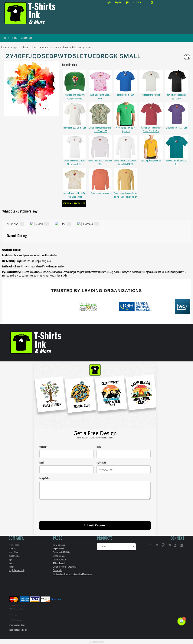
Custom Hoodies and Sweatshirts (65, 566)
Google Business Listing (17, 570)
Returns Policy (14, 544)
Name (99, 446)
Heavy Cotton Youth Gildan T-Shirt (75, 128)
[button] (138, 2)
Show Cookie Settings (96, 641)
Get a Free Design (59, 544)
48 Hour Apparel (59, 563)
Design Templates (19, 48)
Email (42, 462)
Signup (11, 563)
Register (118, 3)
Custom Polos (58, 570)
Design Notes (44, 478)
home (4, 48)
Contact (11, 566)
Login (109, 3)
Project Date (101, 462)
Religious (45, 48)
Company (43, 446)
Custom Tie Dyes (59, 555)
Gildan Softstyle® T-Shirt (151, 95)
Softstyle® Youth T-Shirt (126, 95)
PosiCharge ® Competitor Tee (151, 161)
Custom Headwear (59, 559)
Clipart (34, 48)
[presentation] (68, 510)
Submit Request (95, 525)
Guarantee (12, 548)
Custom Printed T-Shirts (61, 552)
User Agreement (14, 555)
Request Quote (58, 548)
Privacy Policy (13, 552)
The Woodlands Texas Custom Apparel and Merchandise (73, 573)
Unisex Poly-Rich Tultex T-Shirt (177, 128)
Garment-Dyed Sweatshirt (100, 193)
